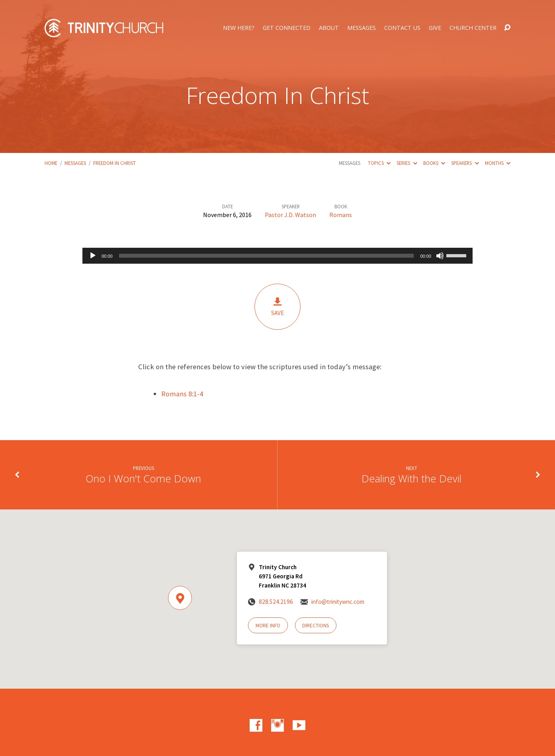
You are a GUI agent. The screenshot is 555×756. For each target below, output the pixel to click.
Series (407, 163)
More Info (268, 626)
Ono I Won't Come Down (143, 479)
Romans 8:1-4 (182, 394)
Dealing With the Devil (411, 479)
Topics (379, 163)
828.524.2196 (276, 602)
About (329, 28)
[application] (277, 256)
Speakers (465, 163)
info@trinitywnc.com (338, 602)
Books (434, 163)
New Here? (239, 28)
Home (51, 163)
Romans (341, 215)
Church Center (473, 28)
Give (435, 28)
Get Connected (287, 28)
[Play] (93, 256)
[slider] (267, 256)
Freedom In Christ (114, 163)
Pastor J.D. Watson (290, 215)
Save (277, 307)
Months (498, 163)
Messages (362, 28)
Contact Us (402, 28)
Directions (316, 626)
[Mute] (440, 256)
